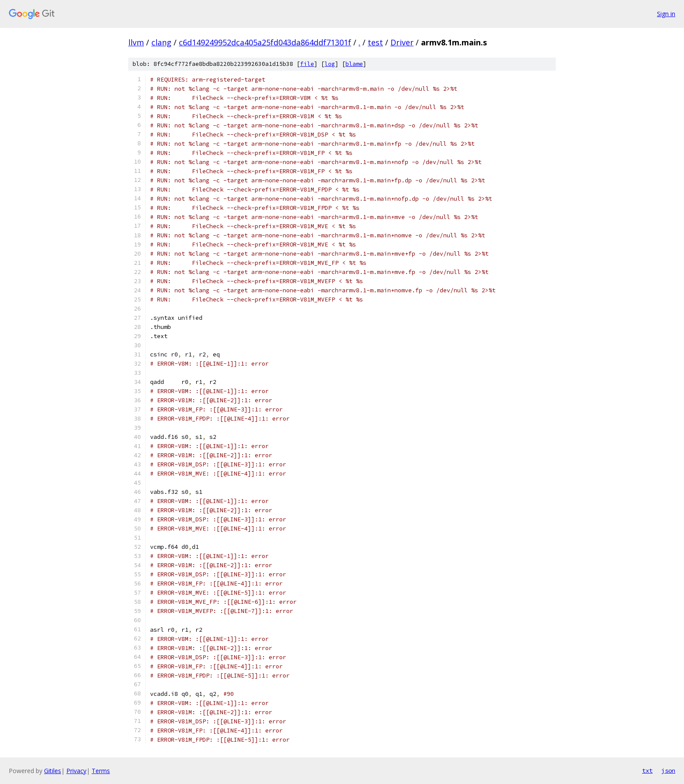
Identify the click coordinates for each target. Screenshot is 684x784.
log (330, 64)
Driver (402, 42)
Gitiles (53, 771)
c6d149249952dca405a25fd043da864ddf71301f (265, 42)
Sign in (666, 14)
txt (647, 770)
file (307, 64)
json (668, 770)
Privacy (76, 771)
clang (161, 42)
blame (354, 64)
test (375, 42)
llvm (136, 42)
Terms (101, 771)
